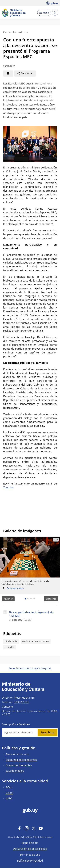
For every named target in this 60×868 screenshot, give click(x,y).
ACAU (9, 787)
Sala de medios (15, 771)
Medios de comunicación (36, 641)
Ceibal (9, 793)
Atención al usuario (17, 754)
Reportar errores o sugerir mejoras (30, 668)
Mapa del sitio (30, 843)
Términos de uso (30, 855)
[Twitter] (34, 828)
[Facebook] (20, 828)
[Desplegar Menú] (44, 13)
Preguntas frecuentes (19, 765)
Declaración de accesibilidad (30, 849)
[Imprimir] (8, 73)
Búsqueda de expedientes (21, 760)
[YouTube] (41, 828)
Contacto (7, 707)
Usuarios (10, 647)
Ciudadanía (11, 641)
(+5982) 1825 (21, 702)
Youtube (8, 487)
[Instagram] (27, 828)
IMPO (9, 798)
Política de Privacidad (30, 861)
